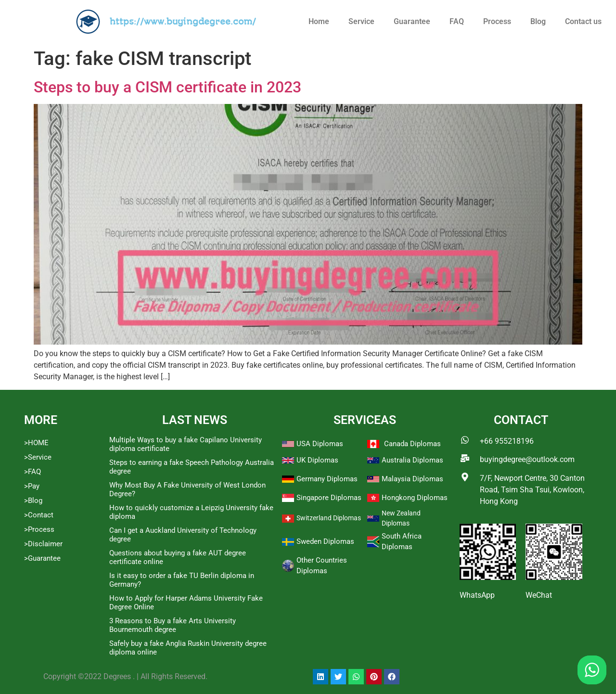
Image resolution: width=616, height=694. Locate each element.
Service (361, 21)
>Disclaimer (43, 544)
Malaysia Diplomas (412, 479)
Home (319, 21)
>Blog (33, 501)
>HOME (36, 443)
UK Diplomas (317, 460)
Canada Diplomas (412, 444)
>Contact (39, 515)
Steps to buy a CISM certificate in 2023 (167, 87)
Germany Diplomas (327, 479)
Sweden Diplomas (325, 541)
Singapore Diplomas (329, 498)
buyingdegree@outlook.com (527, 459)
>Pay (32, 486)
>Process (39, 529)
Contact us (583, 21)
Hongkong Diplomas (415, 498)
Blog (538, 21)
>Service (38, 457)
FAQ (457, 21)
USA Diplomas (320, 444)
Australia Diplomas (412, 460)
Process (497, 21)
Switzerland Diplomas (329, 518)
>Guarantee (42, 558)
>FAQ (32, 472)
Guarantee (412, 21)
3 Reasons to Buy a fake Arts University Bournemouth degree (173, 625)
